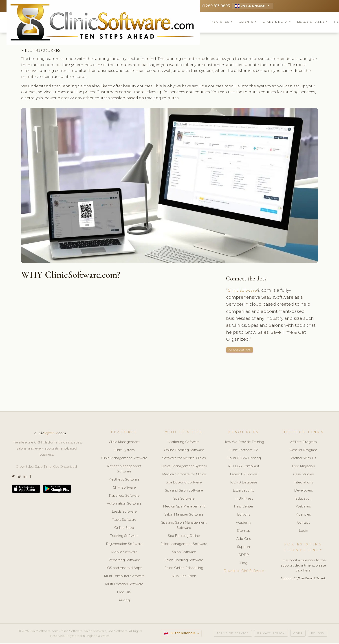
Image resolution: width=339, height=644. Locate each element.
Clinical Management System (184, 467)
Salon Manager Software (184, 515)
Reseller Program (303, 451)
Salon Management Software (184, 545)
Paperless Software (124, 496)
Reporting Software (124, 560)
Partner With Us (303, 459)
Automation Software (124, 504)
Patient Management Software (124, 469)
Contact (303, 523)
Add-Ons (244, 539)
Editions (244, 515)
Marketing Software (184, 443)
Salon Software (184, 552)
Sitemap (244, 531)
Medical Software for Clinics (184, 475)
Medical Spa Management (184, 507)
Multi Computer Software (124, 577)
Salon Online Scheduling (184, 569)
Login (303, 531)
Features (222, 22)
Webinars (303, 507)
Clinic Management (124, 443)
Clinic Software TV (244, 451)
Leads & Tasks (313, 22)
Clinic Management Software (124, 459)
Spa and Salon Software (184, 491)
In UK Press (244, 499)
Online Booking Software (184, 451)
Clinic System (124, 451)
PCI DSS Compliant (244, 467)
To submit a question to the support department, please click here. (303, 566)
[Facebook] (30, 477)
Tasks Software (124, 520)
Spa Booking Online (184, 536)
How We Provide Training (244, 443)
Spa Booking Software (184, 483)
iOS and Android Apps (124, 569)
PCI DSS (318, 634)
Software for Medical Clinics (184, 459)
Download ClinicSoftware (244, 571)
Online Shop (124, 528)
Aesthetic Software (124, 480)
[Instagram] (19, 477)
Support (244, 547)
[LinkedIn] (25, 477)
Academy (244, 523)
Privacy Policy (271, 634)
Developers (303, 491)
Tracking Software (124, 536)
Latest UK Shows (244, 475)
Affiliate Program (303, 443)
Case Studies (303, 475)
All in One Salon (184, 577)
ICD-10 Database (244, 483)
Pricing (124, 601)
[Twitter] (13, 477)
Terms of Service (233, 634)
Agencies (303, 515)
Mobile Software (124, 552)
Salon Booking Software (184, 560)
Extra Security (244, 491)
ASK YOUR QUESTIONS (240, 350)
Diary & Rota (277, 22)
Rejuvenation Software (124, 545)
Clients (248, 22)
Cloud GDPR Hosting (244, 459)
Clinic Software (244, 291)
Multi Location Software (124, 585)
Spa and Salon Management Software (184, 526)
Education (303, 499)
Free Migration (303, 467)
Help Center (244, 507)
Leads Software (124, 512)
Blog (244, 563)
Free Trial (124, 593)
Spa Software (184, 499)
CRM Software (124, 488)
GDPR (244, 555)
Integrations (303, 483)
